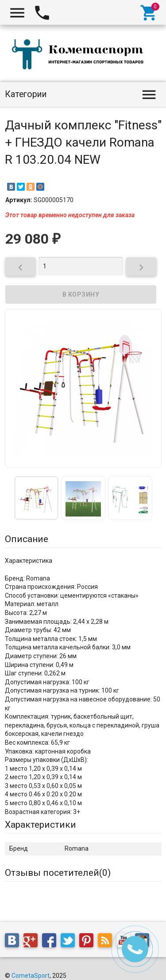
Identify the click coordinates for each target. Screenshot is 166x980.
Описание (27, 539)
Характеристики (41, 825)
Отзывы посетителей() (58, 873)
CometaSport (31, 976)
